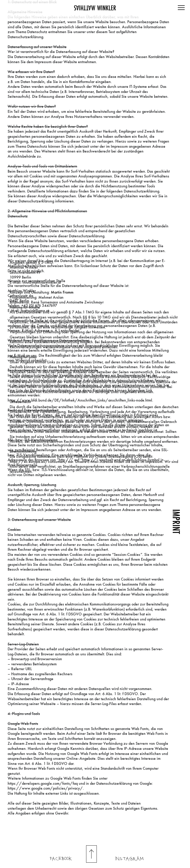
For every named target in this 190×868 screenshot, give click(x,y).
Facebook (61, 859)
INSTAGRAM (129, 859)
